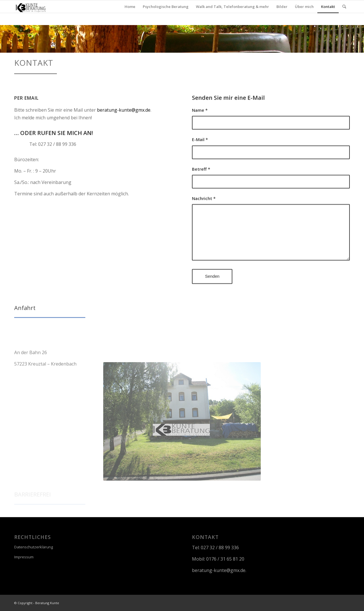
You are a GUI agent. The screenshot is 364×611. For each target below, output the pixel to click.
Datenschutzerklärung (34, 547)
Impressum (24, 557)
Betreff (201, 177)
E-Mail (200, 148)
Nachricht (204, 207)
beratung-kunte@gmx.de (124, 113)
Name (200, 118)
